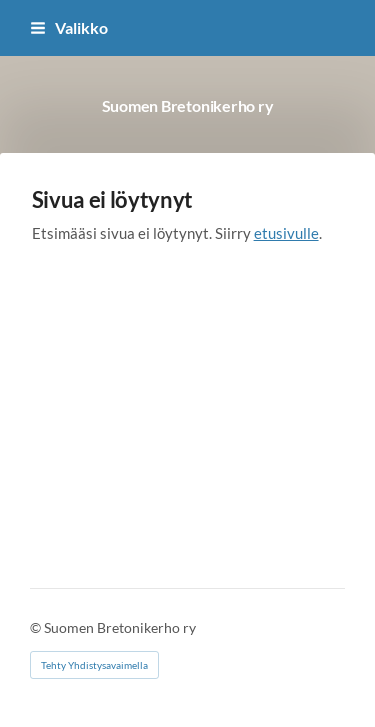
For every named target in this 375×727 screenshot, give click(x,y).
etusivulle (286, 233)
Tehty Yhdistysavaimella (94, 665)
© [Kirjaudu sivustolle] (37, 627)
